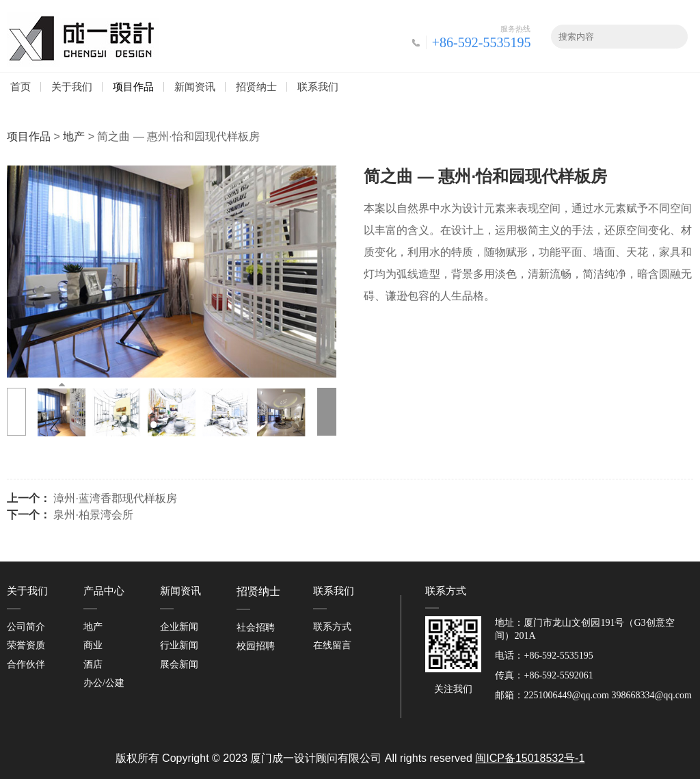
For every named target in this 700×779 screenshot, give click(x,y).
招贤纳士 (256, 87)
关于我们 (72, 87)
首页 (21, 87)
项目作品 (133, 87)
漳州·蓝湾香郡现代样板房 (115, 498)
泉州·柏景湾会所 (93, 515)
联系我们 (318, 87)
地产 (74, 136)
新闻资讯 (195, 87)
